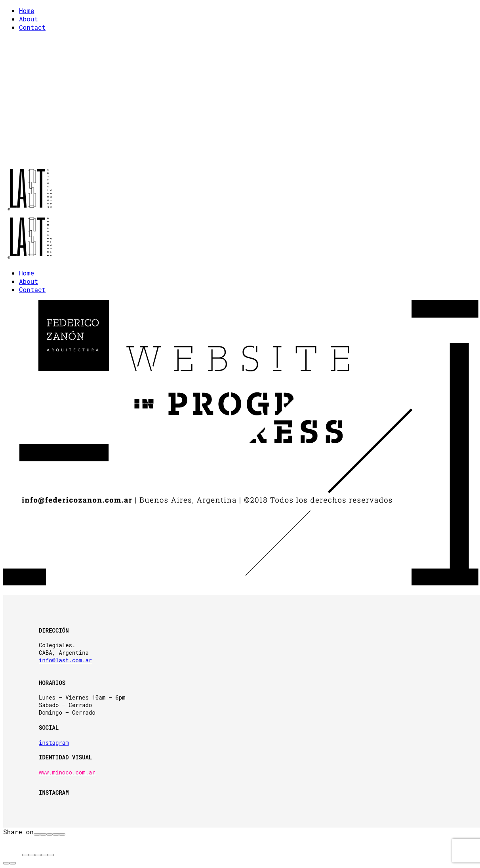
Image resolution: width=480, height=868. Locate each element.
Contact (32, 27)
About (29, 19)
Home (27, 11)
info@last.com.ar (65, 660)
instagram (54, 743)
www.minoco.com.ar (67, 772)
